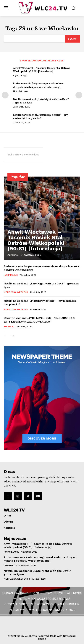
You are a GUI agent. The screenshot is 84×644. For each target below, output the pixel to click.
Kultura (9, 327)
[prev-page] (5, 95)
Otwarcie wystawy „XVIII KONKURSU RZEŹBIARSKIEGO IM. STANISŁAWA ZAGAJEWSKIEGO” (39, 320)
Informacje (11, 275)
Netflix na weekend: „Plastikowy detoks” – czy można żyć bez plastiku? (40, 116)
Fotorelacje (12, 552)
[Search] (73, 39)
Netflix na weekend (16, 292)
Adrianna (13, 255)
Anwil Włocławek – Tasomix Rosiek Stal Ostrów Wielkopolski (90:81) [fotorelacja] (41, 69)
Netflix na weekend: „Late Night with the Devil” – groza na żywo (41, 101)
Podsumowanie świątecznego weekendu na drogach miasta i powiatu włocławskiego (39, 85)
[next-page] (79, 95)
